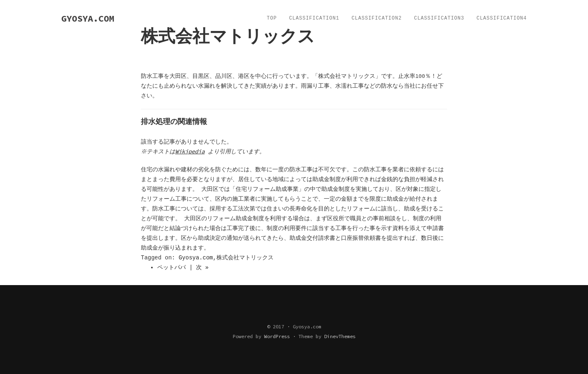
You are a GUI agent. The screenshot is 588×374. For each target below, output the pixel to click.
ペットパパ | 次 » (183, 268)
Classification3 (439, 18)
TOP (272, 18)
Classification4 (502, 18)
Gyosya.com (196, 258)
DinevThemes (340, 336)
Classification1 (314, 18)
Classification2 (377, 18)
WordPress (277, 336)
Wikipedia (191, 151)
